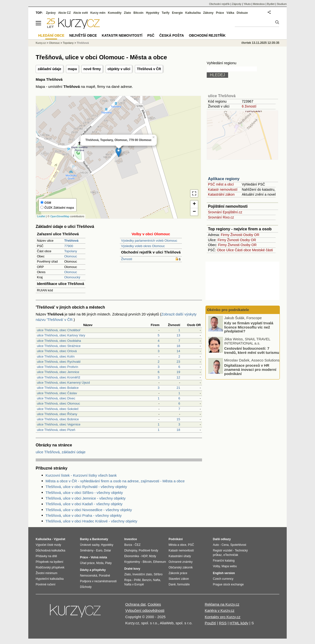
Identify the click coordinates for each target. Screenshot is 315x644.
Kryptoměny (132, 562)
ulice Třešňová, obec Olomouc (58, 403)
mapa (72, 69)
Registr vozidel (223, 550)
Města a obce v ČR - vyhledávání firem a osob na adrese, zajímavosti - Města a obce (115, 481)
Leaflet (41, 216)
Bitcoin (138, 13)
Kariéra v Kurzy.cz (220, 610)
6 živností (249, 106)
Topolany (71, 251)
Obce (221, 250)
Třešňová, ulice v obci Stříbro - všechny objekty (84, 493)
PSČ (151, 35)
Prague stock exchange (228, 584)
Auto (216, 545)
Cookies (154, 604)
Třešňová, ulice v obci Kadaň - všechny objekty (84, 504)
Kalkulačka (193, 13)
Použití (210, 623)
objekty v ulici (119, 69)
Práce (220, 13)
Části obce (243, 250)
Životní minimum (47, 573)
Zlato (128, 13)
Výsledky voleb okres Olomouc (143, 246)
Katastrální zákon (221, 194)
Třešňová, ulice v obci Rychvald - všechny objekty (86, 487)
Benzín (147, 580)
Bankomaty (100, 539)
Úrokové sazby (90, 545)
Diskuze (242, 13)
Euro (99, 550)
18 (178, 346)
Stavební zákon (179, 579)
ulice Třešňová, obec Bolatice (58, 388)
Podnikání (176, 539)
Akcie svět (81, 13)
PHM (137, 580)
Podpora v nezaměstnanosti (98, 581)
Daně (172, 584)
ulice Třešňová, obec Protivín (57, 367)
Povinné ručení (46, 584)
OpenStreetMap (60, 216)
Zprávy (51, 13)
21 (178, 388)
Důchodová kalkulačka (50, 550)
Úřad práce (87, 563)
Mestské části (262, 250)
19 (178, 372)
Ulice (230, 250)
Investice (131, 539)
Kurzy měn (98, 13)
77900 (69, 246)
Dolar (107, 550)
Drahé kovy (132, 569)
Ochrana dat (135, 604)
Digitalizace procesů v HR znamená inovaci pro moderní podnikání (250, 370)
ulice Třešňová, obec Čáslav (57, 393)
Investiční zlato (142, 574)
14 (178, 351)
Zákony (208, 13)
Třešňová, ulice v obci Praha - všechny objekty (84, 515)
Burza (128, 545)
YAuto (247, 4)
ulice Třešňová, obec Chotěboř (59, 330)
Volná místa (99, 557)
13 (178, 335)
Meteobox (259, 4)
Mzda (100, 563)
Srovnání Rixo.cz (221, 217)
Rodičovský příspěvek (50, 567)
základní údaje (49, 69)
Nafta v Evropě (134, 584)
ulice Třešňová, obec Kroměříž (59, 377)
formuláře (183, 584)
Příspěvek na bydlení (49, 562)
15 (178, 419)
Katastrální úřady (180, 556)
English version (224, 573)
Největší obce (83, 35)
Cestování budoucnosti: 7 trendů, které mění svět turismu (252, 351)
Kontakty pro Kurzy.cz (223, 617)
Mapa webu (229, 566)
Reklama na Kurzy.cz (222, 604)
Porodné (104, 576)
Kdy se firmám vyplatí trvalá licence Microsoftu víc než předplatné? (249, 328)
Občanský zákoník (181, 567)
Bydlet (271, 4)
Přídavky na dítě (46, 556)
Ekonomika (132, 556)
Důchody (86, 587)
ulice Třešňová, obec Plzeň (56, 430)
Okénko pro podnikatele (228, 310)
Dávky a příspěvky (93, 570)
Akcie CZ (64, 13)
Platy (108, 563)
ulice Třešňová (222, 96)
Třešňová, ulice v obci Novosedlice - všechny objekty (89, 510)
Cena (225, 545)
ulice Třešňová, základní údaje (61, 452)
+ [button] (194, 204)
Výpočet (59, 539)
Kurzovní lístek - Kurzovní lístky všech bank (81, 475)
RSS (223, 623)
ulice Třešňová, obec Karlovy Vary (61, 335)
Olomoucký (72, 277)
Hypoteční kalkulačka (50, 579)
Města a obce (177, 545)
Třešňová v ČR (149, 69)
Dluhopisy (131, 550)
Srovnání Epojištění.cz (225, 212)
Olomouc (71, 256)
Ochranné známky (181, 562)
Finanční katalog (224, 561)
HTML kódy (239, 623)
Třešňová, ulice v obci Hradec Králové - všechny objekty (91, 521)
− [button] (194, 212)
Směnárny (87, 550)
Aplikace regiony (224, 179)
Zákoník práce (178, 573)
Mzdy (153, 556)
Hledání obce (51, 35)
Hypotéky (153, 13)
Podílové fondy (148, 550)
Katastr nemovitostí (223, 189)
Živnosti (127, 259)
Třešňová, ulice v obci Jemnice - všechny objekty (86, 498)
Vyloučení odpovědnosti (145, 610)
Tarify (166, 13)
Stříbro (158, 574)
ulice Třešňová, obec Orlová (57, 351)
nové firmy (92, 69)
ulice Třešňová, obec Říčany (57, 414)
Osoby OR (251, 235)
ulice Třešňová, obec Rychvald (59, 362)
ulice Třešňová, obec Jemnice (58, 372)
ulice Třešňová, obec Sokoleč (58, 409)
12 (178, 377)
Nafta (157, 580)
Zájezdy (237, 4)
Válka (230, 13)
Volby (216, 566)
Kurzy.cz (41, 43)
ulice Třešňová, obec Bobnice (58, 419)
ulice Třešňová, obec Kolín (56, 356)
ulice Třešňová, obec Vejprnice (59, 424)
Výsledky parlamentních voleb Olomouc (149, 241)
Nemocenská (89, 576)
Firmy (225, 235)
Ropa (128, 580)
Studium (282, 4)
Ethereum (159, 562)
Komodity (115, 13)
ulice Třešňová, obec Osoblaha (59, 341)
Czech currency (223, 579)
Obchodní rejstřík (220, 4)
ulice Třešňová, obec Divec (56, 398)
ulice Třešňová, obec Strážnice (59, 346)
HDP (144, 556)
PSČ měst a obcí (221, 184)
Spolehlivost (238, 545)
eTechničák (231, 555)
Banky (84, 539)
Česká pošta (172, 35)
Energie (177, 13)
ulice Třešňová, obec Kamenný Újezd (63, 383)
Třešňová (83, 43)
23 (178, 362)
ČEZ (138, 545)
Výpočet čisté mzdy (48, 545)
